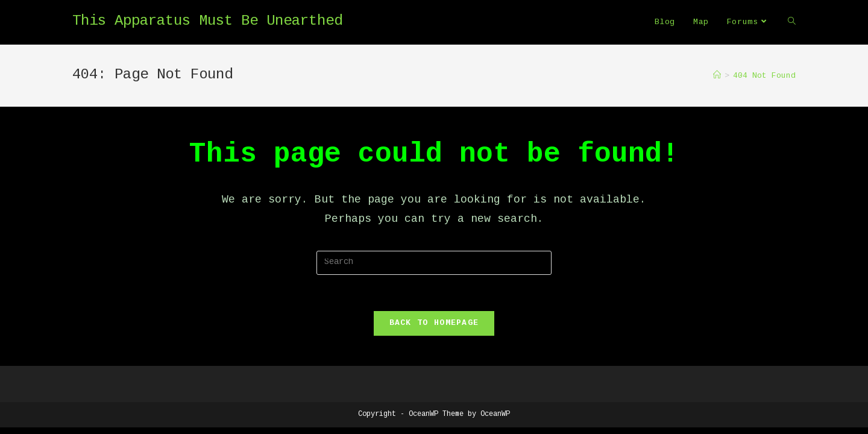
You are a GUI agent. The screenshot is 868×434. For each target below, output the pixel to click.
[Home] (717, 76)
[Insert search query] (434, 263)
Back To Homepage (434, 323)
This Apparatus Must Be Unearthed (207, 22)
